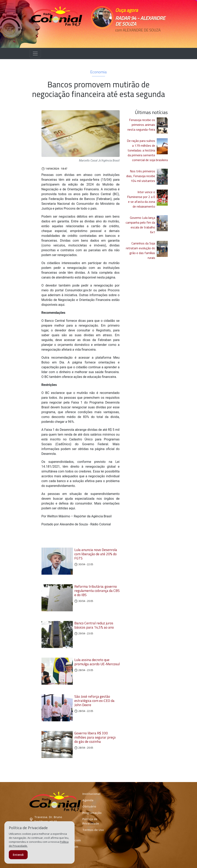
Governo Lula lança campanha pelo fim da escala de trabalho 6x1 (140, 225)
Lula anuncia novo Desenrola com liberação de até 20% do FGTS (96, 554)
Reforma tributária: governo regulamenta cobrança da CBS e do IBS (97, 591)
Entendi (18, 855)
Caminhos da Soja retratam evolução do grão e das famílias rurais (140, 250)
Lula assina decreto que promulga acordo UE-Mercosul (97, 662)
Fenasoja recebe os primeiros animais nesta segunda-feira (141, 125)
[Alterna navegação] (35, 53)
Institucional (91, 794)
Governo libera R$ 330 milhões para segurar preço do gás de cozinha (95, 737)
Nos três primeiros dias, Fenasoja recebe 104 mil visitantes (141, 176)
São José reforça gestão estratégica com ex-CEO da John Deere (94, 701)
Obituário (89, 806)
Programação (92, 813)
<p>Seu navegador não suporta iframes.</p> (108, 37)
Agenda (88, 800)
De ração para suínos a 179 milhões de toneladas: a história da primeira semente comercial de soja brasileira (147, 150)
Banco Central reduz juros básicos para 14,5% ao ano (94, 625)
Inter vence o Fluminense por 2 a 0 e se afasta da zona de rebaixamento (141, 199)
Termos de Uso (93, 830)
